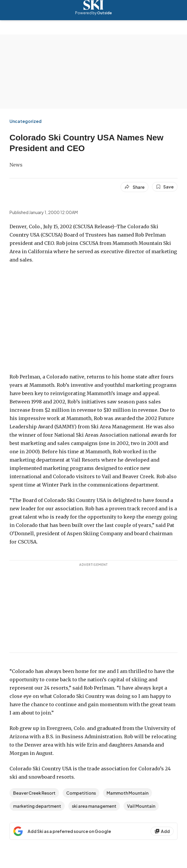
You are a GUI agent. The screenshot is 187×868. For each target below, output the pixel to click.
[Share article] (134, 187)
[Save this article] (165, 187)
